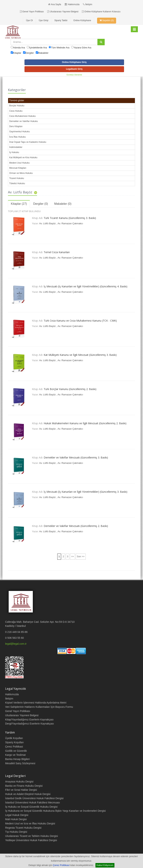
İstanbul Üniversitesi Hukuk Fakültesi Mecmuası (33, 803)
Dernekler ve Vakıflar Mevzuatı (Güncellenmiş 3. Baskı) (76, 457)
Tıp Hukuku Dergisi (16, 832)
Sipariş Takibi (61, 20)
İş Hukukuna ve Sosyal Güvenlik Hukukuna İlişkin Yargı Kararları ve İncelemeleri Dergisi (55, 811)
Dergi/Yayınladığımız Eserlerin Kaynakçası (29, 724)
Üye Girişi (43, 20)
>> (73, 556)
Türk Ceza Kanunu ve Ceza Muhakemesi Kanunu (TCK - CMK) (80, 321)
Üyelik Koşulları (14, 738)
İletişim (88, 4)
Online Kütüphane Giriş (74, 62)
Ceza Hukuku (16, 111)
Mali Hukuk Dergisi (16, 819)
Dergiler (30, 53)
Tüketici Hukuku (17, 183)
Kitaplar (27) (19, 204)
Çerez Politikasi (14, 747)
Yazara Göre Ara (82, 48)
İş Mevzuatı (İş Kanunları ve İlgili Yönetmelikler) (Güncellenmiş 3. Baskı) (86, 492)
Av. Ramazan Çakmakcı (70, 223)
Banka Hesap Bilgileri (17, 759)
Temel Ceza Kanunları (57, 252)
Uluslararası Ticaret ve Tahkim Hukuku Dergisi (32, 836)
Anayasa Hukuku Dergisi (19, 782)
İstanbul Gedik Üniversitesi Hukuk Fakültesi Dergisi (34, 798)
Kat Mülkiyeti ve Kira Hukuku (23, 157)
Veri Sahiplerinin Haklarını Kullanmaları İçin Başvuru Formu (39, 707)
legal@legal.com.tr (16, 644)
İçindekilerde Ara (38, 48)
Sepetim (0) (107, 20)
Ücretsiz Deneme (74, 75)
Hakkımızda (72, 4)
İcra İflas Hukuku (17, 137)
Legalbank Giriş (74, 69)
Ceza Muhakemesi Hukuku (22, 116)
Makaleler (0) (63, 204)
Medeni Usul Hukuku (19, 163)
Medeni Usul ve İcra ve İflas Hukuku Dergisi (30, 823)
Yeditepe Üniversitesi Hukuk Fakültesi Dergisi (31, 840)
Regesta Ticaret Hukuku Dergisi (23, 828)
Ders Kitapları (16, 126)
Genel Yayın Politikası (32, 12)
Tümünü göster (17, 100)
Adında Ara (19, 48)
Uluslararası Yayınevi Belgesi (63, 12)
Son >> (81, 556)
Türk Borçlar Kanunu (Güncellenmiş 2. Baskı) (70, 389)
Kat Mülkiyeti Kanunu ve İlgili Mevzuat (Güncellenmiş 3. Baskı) (80, 355)
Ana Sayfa (55, 4)
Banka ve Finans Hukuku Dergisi (24, 786)
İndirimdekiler (16, 147)
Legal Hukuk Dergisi (17, 815)
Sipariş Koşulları (14, 742)
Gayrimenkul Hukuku (19, 132)
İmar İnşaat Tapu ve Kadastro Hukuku (28, 142)
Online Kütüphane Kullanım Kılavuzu (101, 12)
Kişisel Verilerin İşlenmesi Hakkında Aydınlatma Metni (36, 703)
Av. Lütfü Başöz (48, 223)
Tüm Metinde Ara (60, 48)
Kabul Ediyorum (105, 865)
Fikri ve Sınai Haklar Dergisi (21, 790)
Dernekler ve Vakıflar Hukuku (23, 121)
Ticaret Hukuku (17, 178)
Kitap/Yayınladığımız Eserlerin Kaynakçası (29, 720)
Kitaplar (17, 53)
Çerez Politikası (61, 865)
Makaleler (43, 53)
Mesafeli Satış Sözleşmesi (20, 763)
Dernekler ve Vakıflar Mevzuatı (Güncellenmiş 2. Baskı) (76, 526)
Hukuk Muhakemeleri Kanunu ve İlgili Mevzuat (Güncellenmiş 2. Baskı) (85, 423)
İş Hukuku (14, 152)
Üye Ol (29, 20)
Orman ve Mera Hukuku (21, 173)
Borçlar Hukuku (17, 106)
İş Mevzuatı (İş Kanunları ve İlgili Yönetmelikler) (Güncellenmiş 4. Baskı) (86, 286)
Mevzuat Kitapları (18, 168)
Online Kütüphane (82, 20)
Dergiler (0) (41, 204)
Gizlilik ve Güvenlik (16, 751)
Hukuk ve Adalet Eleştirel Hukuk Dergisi (28, 794)
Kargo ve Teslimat (15, 755)
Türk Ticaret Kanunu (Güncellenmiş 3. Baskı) (70, 218)
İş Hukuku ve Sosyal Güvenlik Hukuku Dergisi (31, 807)
